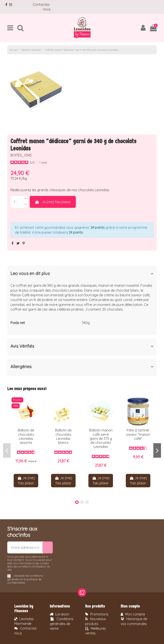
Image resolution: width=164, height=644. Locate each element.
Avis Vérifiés (82, 346)
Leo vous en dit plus (82, 274)
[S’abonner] (48, 547)
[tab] (82, 274)
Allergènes (82, 367)
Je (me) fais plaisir (53, 202)
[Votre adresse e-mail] (25, 547)
